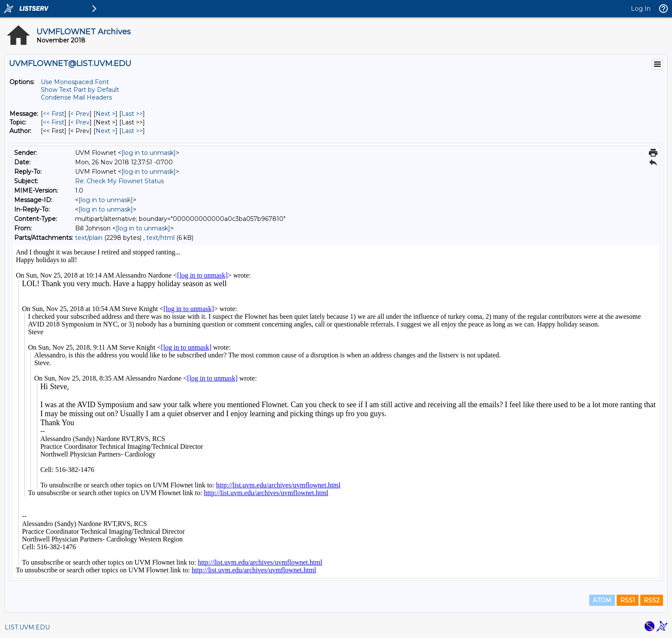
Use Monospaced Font (75, 82)
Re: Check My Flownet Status (119, 181)
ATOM (602, 600)
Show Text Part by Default (80, 90)
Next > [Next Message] (105, 114)
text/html (160, 238)
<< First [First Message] (54, 114)
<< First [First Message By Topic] (54, 122)
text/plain (89, 238)
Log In (641, 9)
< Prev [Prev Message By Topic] (80, 122)
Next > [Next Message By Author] (105, 131)
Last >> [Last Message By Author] (132, 131)
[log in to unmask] (149, 153)
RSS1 (628, 600)
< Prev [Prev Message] (80, 114)
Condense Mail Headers (76, 97)
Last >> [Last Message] (132, 114)
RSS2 (652, 600)
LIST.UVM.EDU (27, 627)
